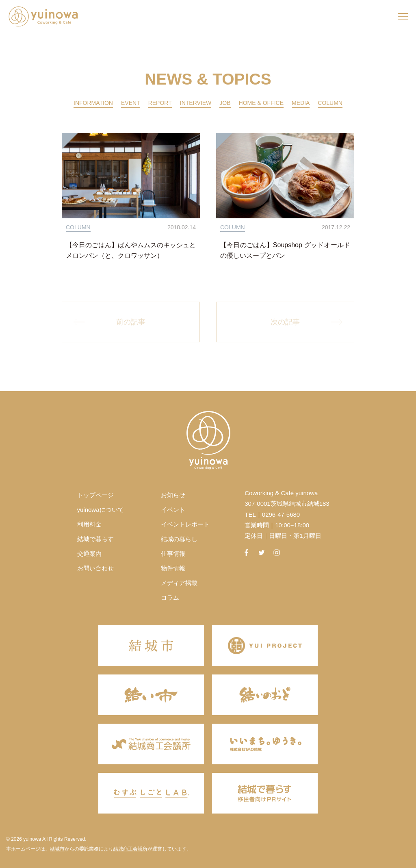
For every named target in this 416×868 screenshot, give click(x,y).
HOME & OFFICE (261, 103)
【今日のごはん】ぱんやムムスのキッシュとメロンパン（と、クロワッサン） (131, 250)
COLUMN (330, 103)
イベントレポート (185, 524)
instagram (277, 553)
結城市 (57, 849)
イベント (173, 510)
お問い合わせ (95, 568)
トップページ (95, 495)
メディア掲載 (179, 583)
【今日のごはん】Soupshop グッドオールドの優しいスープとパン (285, 250)
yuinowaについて (101, 510)
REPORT (160, 103)
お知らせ (173, 495)
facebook (246, 553)
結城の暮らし (179, 539)
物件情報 (173, 568)
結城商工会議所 (130, 849)
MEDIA (301, 103)
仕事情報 (173, 554)
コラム (170, 597)
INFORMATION (93, 103)
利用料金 (89, 524)
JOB (225, 103)
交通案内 (89, 554)
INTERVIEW (196, 103)
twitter (262, 553)
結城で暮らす (95, 539)
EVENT (131, 103)
